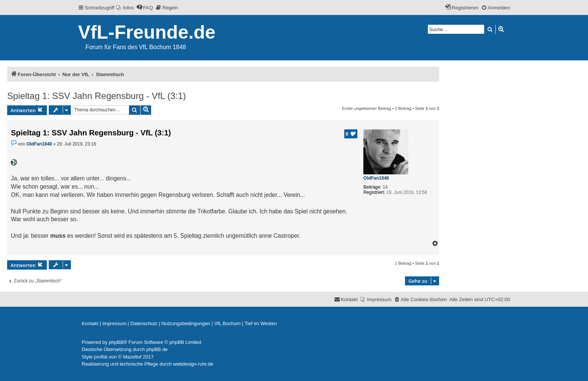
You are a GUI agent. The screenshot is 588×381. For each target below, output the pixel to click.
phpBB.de (157, 349)
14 (385, 187)
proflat (101, 357)
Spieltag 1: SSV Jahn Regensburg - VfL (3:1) (97, 96)
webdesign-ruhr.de (193, 364)
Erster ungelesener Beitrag (367, 108)
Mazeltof (132, 357)
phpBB (116, 342)
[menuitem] (125, 8)
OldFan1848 (376, 178)
